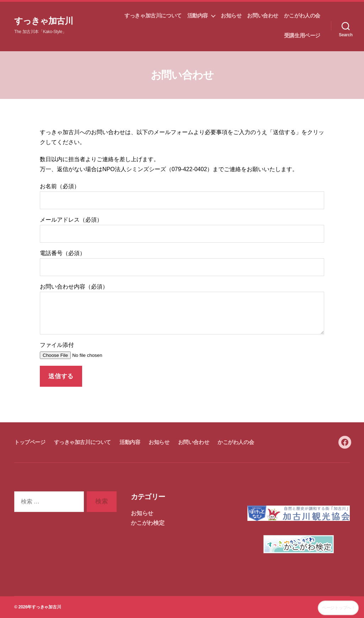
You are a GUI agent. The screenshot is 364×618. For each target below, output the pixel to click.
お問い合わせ (263, 15)
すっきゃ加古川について (153, 15)
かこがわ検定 (148, 523)
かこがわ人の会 (302, 15)
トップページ (30, 442)
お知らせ (231, 15)
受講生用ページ (302, 35)
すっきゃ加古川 (44, 21)
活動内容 (198, 15)
